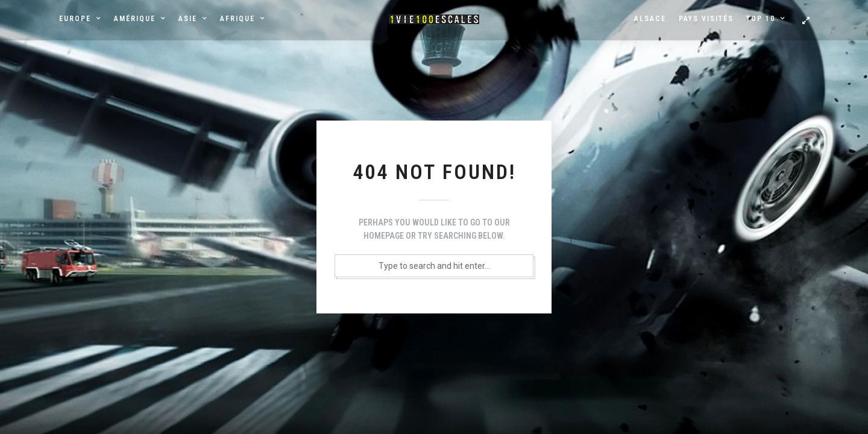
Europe (75, 19)
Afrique (237, 19)
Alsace (650, 19)
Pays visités (706, 19)
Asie (188, 19)
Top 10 (761, 19)
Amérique (135, 19)
